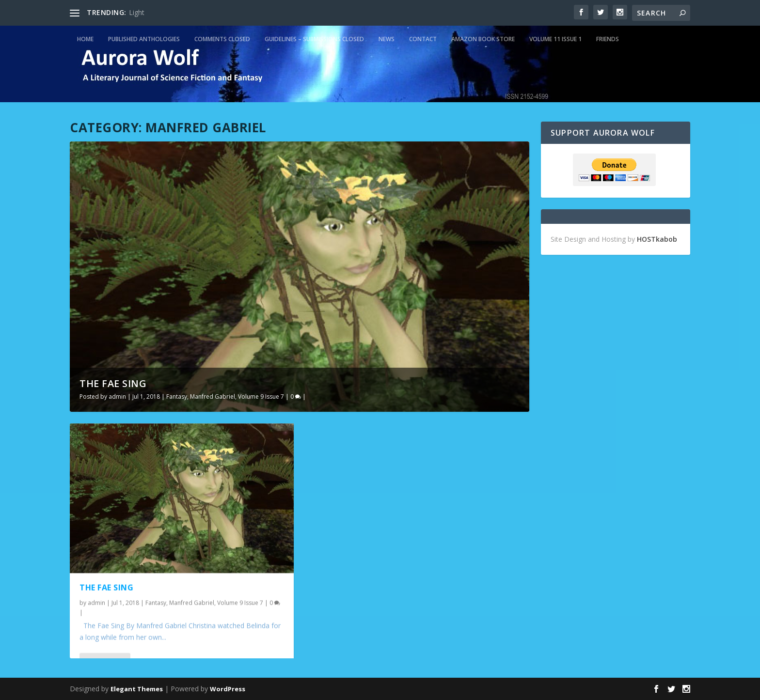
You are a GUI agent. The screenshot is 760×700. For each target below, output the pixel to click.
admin (117, 397)
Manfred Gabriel (213, 397)
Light (137, 12)
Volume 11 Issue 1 (555, 39)
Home (85, 39)
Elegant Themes (137, 689)
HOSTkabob (657, 239)
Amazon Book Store (483, 39)
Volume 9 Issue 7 (261, 397)
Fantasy (177, 397)
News (387, 39)
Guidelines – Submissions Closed (314, 39)
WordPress (228, 689)
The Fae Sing (113, 383)
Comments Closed (222, 39)
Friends (608, 39)
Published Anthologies (144, 39)
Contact (423, 39)
